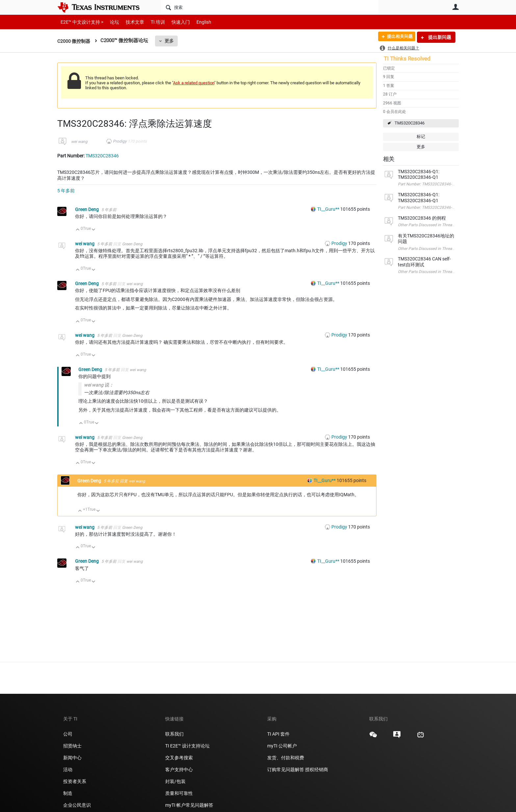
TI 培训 (152, 22)
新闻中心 (72, 758)
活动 (68, 770)
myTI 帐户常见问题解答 (189, 805)
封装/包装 (175, 781)
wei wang (79, 142)
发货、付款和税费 (286, 758)
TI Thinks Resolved (407, 59)
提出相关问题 (397, 37)
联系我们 (174, 734)
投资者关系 (75, 781)
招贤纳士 (72, 746)
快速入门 (174, 22)
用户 (455, 7)
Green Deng (87, 209)
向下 (94, 230)
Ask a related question (194, 83)
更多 (171, 41)
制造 (68, 793)
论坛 (111, 22)
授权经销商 (317, 770)
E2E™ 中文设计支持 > (80, 22)
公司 (68, 734)
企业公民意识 (77, 805)
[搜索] (270, 7)
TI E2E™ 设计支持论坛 (187, 746)
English (196, 22)
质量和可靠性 (180, 793)
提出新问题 (439, 37)
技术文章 (130, 22)
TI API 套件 (278, 734)
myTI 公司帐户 (282, 746)
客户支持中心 (179, 770)
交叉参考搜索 (179, 758)
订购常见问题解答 (286, 770)
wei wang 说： (99, 385)
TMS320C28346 (410, 123)
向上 (78, 230)
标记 (421, 136)
